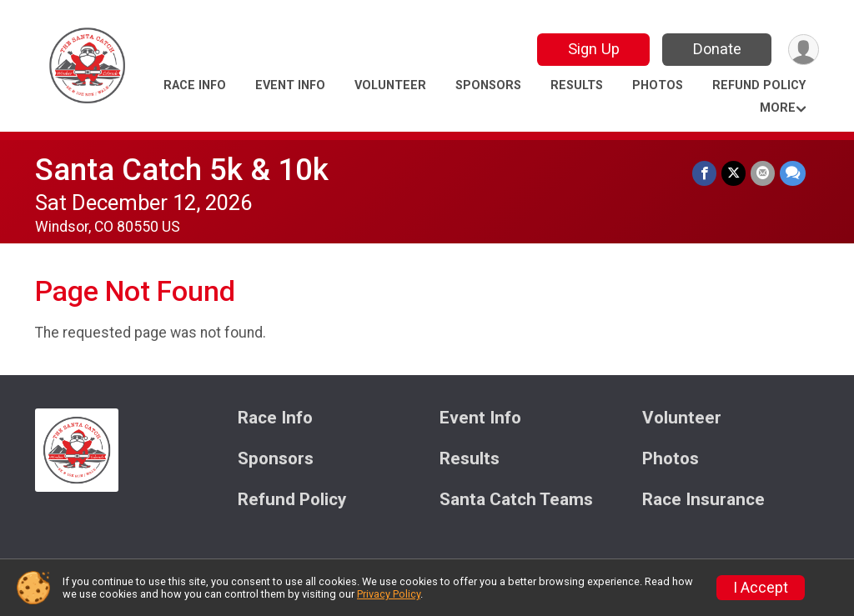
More (778, 108)
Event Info (290, 85)
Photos (658, 85)
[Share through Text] (793, 173)
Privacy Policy (389, 594)
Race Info (195, 85)
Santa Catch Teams (516, 500)
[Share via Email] (763, 173)
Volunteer (390, 85)
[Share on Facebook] (704, 173)
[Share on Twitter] (733, 173)
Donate (717, 49)
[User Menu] (804, 50)
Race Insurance (703, 500)
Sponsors (488, 85)
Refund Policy (759, 85)
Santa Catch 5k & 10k (182, 170)
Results (577, 85)
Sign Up (594, 49)
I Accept (761, 588)
